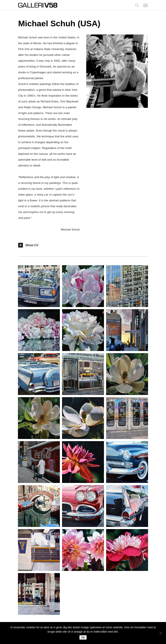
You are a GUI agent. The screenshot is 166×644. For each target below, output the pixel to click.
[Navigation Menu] (145, 5)
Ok (83, 637)
